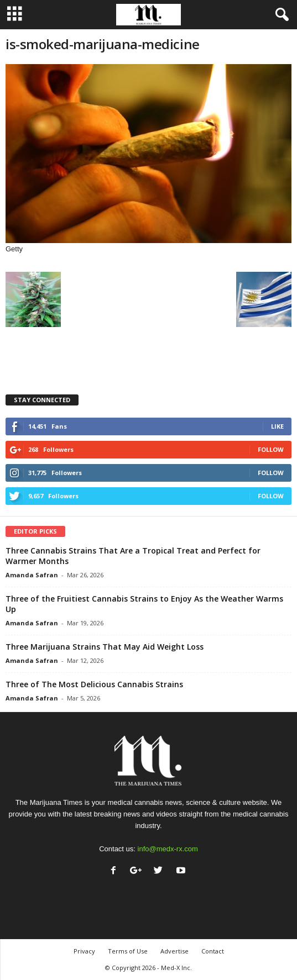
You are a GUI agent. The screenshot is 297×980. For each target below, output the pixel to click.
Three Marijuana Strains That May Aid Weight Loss (105, 647)
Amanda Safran (32, 575)
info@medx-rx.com (168, 849)
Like (277, 426)
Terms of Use (128, 951)
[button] (280, 15)
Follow (271, 449)
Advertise (174, 951)
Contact (213, 951)
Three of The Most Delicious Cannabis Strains (94, 684)
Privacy (84, 951)
